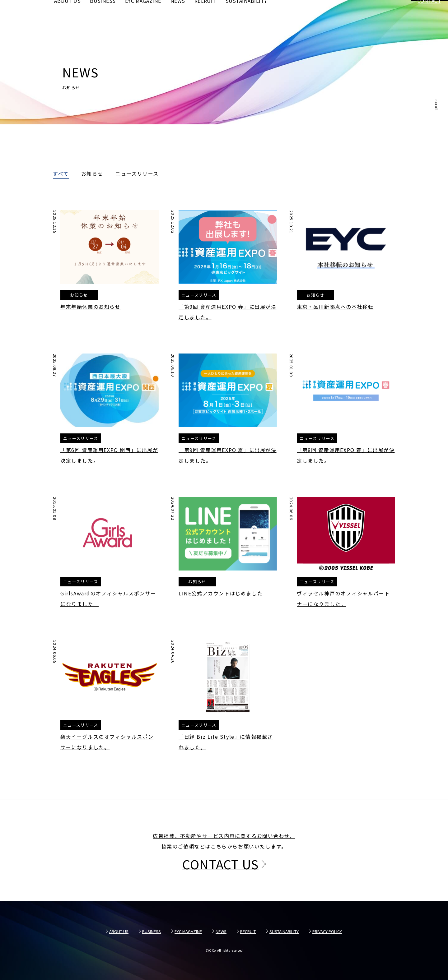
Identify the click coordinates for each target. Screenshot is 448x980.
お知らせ (92, 174)
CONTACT (429, 16)
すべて (61, 174)
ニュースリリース (137, 174)
